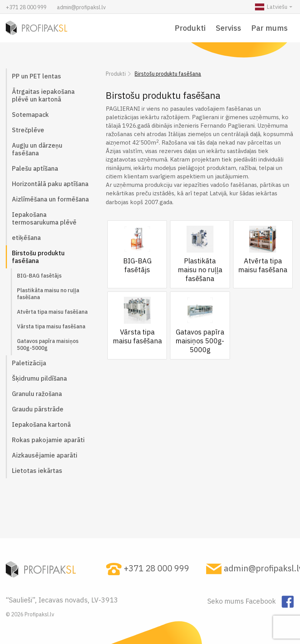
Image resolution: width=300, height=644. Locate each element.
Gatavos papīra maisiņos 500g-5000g (48, 344)
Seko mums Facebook (242, 601)
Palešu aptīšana (35, 168)
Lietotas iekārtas (37, 471)
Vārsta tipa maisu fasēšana (51, 326)
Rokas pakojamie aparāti (48, 440)
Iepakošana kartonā (41, 424)
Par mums (269, 28)
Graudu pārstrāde (38, 409)
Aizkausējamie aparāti (45, 455)
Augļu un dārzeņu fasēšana (37, 149)
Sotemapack (30, 115)
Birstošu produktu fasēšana (38, 257)
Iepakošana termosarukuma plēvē (44, 218)
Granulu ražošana (37, 394)
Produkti (190, 28)
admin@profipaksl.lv (81, 7)
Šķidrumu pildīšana (39, 378)
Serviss (228, 28)
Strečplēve (28, 130)
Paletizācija (29, 363)
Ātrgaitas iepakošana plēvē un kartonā (43, 95)
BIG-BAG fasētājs (39, 276)
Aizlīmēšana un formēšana (50, 199)
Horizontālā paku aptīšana (50, 184)
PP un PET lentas (37, 76)
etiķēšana (26, 238)
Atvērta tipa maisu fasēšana (52, 312)
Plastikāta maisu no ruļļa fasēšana (48, 294)
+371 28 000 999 (27, 7)
